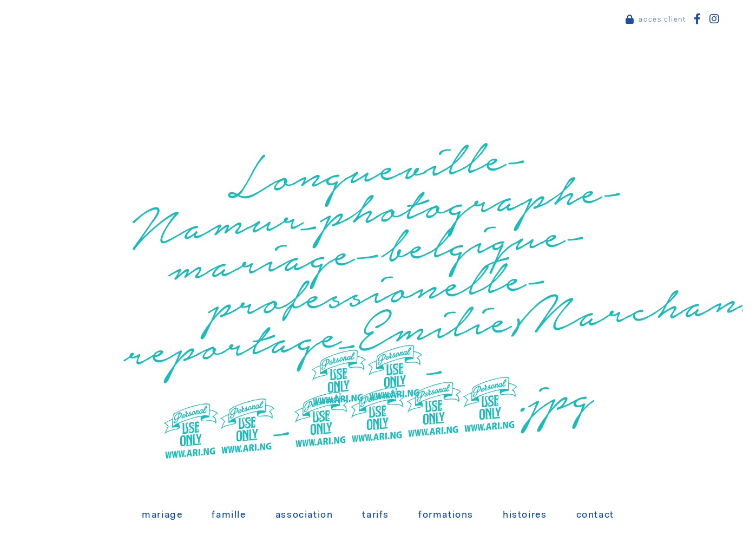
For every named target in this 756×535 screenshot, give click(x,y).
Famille (229, 516)
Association (304, 516)
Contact (595, 516)
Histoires (525, 516)
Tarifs (376, 516)
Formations (446, 516)
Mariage (162, 516)
